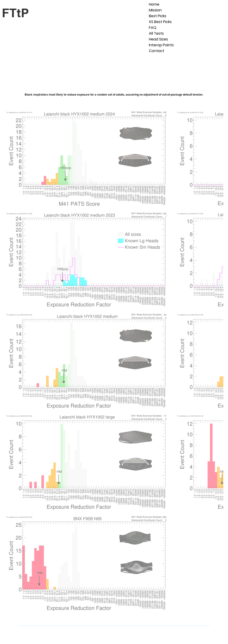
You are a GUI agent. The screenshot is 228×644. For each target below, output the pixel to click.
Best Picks (158, 16)
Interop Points (161, 45)
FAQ (153, 28)
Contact (157, 51)
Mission (155, 10)
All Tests (156, 33)
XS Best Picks (160, 22)
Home (154, 4)
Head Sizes (158, 39)
